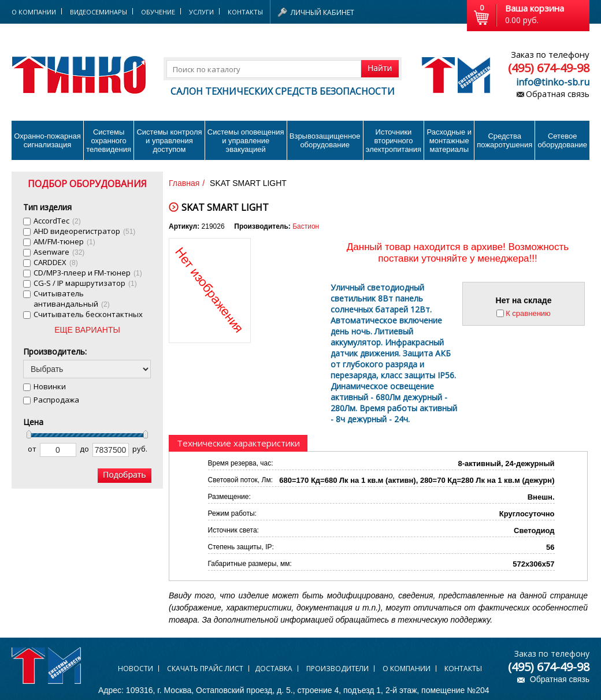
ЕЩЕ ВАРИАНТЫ (87, 330)
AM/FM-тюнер (64, 241)
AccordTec (57, 221)
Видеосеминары (99, 12)
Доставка (274, 669)
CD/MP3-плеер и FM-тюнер (88, 273)
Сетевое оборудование (562, 140)
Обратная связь (558, 94)
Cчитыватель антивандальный (72, 299)
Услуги (201, 12)
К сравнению (528, 313)
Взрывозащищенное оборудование (325, 140)
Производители (337, 669)
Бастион (306, 226)
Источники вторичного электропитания (394, 141)
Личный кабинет (322, 12)
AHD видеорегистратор (84, 231)
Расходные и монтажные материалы (449, 141)
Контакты (245, 12)
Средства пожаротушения (504, 140)
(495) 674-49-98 (549, 68)
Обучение (158, 12)
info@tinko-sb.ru (553, 82)
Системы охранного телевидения (109, 141)
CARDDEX (56, 262)
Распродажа (56, 400)
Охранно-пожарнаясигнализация (47, 140)
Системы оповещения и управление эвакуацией (246, 141)
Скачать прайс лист (205, 669)
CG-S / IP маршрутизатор (85, 283)
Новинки (50, 386)
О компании (407, 669)
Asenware (59, 252)
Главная (184, 183)
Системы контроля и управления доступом (169, 141)
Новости (136, 669)
